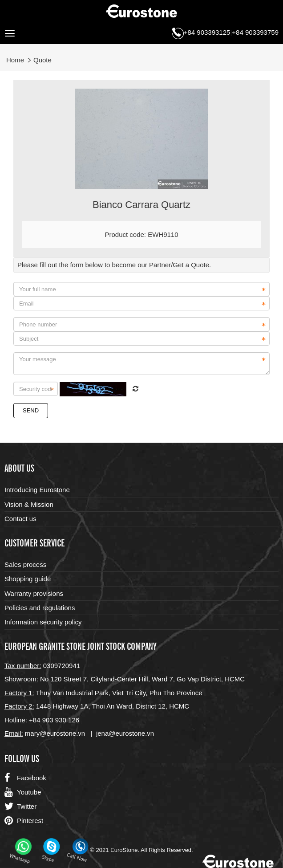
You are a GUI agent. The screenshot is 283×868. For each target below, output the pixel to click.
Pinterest (24, 821)
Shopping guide (28, 579)
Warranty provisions (34, 593)
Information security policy (43, 622)
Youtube (23, 792)
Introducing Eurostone (37, 490)
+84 (36, 720)
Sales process (25, 564)
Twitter (20, 807)
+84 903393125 (207, 32)
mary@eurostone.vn (55, 733)
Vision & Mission (29, 504)
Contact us (20, 519)
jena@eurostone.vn (125, 733)
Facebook (25, 778)
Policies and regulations (40, 608)
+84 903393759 (255, 32)
